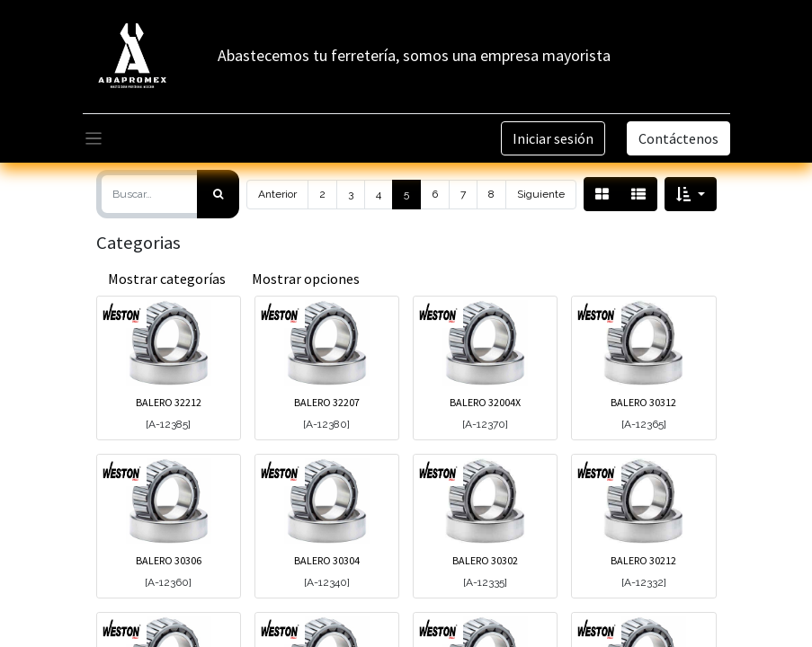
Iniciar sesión (553, 138)
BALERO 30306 (169, 560)
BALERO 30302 (485, 560)
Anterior (277, 194)
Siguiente (541, 194)
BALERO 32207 (327, 402)
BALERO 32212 (169, 402)
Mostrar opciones (306, 279)
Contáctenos (678, 138)
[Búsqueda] (218, 194)
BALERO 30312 (643, 402)
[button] (690, 194)
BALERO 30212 (643, 560)
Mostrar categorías (167, 279)
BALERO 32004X (485, 402)
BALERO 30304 (327, 560)
